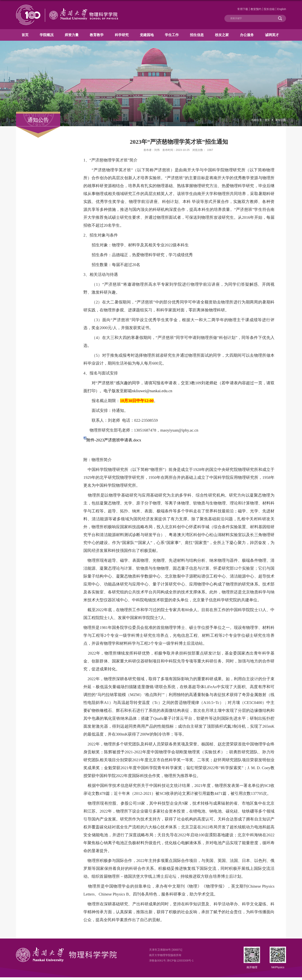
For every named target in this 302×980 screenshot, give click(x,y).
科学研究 (122, 35)
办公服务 (247, 35)
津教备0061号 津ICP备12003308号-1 (171, 961)
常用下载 (243, 9)
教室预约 (256, 9)
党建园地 (147, 35)
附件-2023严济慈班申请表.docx (114, 440)
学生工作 (172, 35)
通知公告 (281, 120)
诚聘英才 (272, 35)
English (282, 9)
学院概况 (47, 35)
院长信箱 (269, 9)
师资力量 (72, 35)
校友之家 (222, 35)
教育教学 (97, 35)
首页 (25, 35)
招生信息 (197, 35)
